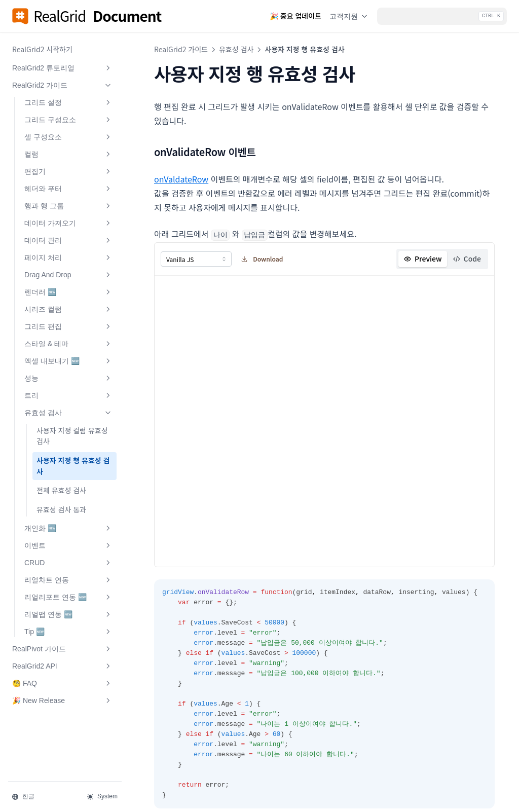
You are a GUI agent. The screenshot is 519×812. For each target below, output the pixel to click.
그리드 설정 (68, 102)
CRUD (68, 563)
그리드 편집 (68, 326)
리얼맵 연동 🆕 (68, 614)
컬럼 (68, 154)
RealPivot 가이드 (62, 649)
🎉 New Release (62, 700)
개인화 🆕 (68, 528)
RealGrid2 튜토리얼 (62, 68)
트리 (68, 395)
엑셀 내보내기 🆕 (68, 361)
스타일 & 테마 (68, 344)
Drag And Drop (68, 275)
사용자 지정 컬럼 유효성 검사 (72, 436)
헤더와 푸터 (68, 189)
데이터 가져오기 (68, 223)
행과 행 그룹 (68, 206)
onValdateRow (181, 179)
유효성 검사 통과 (61, 509)
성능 (68, 378)
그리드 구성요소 (68, 120)
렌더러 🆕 (68, 292)
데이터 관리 (68, 240)
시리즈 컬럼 (68, 309)
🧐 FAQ (62, 683)
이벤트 (68, 545)
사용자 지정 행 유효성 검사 (73, 466)
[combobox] (196, 259)
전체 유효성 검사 (61, 490)
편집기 (68, 171)
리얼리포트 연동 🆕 (68, 597)
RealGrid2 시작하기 (42, 49)
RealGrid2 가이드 (62, 85)
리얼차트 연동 (68, 580)
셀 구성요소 (68, 137)
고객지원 (349, 16)
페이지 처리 (68, 257)
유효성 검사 (68, 413)
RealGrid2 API (62, 666)
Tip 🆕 (68, 632)
